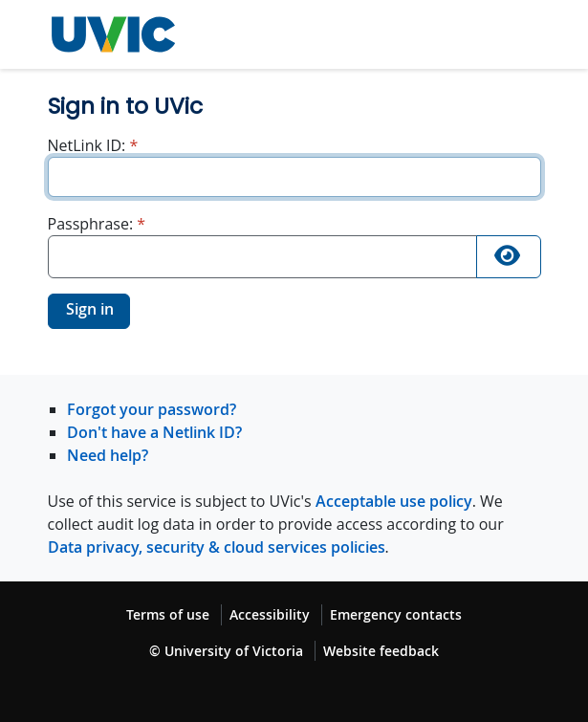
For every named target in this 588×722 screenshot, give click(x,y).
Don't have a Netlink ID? (154, 432)
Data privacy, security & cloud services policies (217, 547)
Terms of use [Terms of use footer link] (168, 614)
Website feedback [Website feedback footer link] (381, 651)
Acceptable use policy (394, 501)
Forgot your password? (152, 409)
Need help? (108, 455)
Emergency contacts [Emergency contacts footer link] (396, 614)
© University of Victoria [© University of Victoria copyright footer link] (226, 651)
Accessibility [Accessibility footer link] (270, 614)
